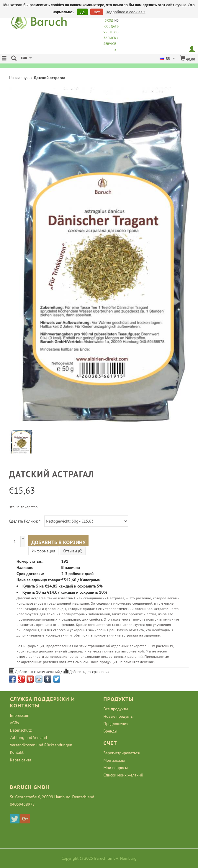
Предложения (116, 724)
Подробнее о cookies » (126, 12)
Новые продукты (119, 716)
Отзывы (73, 551)
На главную (19, 78)
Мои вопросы (116, 768)
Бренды (111, 731)
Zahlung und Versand (29, 738)
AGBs (14, 723)
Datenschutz (21, 730)
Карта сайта (21, 760)
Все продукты (116, 709)
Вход (109, 20)
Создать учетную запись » (111, 32)
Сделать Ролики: (25, 521)
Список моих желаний (123, 775)
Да (82, 12)
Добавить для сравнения (86, 671)
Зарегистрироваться (122, 753)
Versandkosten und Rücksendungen (41, 745)
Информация (43, 551)
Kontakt (17, 752)
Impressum (20, 715)
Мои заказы (114, 760)
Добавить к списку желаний (35, 671)
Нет (97, 12)
